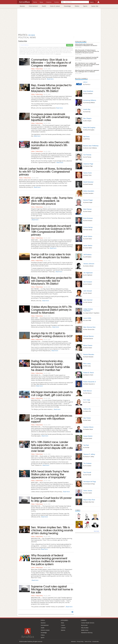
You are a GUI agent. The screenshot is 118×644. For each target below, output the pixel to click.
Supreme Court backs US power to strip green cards (51, 499)
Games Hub (95, 6)
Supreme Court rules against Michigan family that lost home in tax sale (52, 589)
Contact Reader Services (88, 623)
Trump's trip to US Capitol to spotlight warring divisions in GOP (52, 334)
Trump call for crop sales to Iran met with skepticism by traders (51, 255)
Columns (63, 628)
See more (96, 531)
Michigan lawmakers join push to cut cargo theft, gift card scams (52, 393)
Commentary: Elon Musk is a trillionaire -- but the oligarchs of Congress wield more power (51, 62)
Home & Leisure (55, 6)
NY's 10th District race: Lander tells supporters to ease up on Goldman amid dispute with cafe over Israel (52, 446)
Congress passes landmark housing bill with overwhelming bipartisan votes (50, 117)
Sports (85, 6)
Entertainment (33, 6)
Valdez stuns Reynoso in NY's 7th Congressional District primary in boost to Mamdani (51, 309)
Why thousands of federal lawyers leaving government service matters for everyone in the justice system (51, 559)
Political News (39, 69)
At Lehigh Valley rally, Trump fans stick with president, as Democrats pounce (52, 200)
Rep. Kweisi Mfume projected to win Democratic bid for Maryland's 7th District (51, 88)
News (62, 623)
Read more (50, 79)
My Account (84, 625)
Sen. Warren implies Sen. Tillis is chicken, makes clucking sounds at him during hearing (52, 530)
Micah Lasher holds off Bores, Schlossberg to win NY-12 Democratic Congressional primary (45, 171)
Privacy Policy (80, 641)
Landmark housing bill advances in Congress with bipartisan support (52, 418)
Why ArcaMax (85, 628)
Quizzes (63, 630)
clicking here (58, 54)
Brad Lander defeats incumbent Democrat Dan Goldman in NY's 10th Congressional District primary (51, 230)
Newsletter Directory (87, 633)
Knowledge (67, 6)
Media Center (85, 630)
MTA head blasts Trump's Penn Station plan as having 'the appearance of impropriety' (50, 474)
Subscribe (70, 45)
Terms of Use (88, 641)
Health (44, 6)
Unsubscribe (96, 641)
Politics (77, 6)
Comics (63, 625)
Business (22, 6)
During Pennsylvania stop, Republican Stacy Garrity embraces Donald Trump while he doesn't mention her (50, 365)
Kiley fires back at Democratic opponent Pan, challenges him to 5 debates (87, 71)
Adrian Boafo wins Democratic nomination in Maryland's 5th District (50, 145)
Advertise (73, 641)
